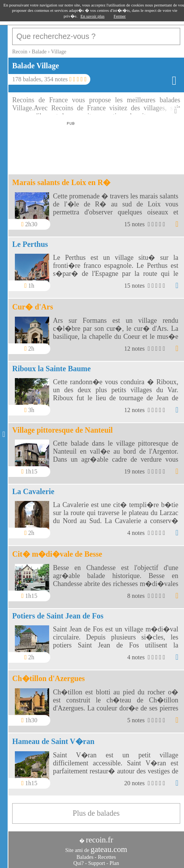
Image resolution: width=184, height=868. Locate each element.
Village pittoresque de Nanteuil (62, 430)
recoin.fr (99, 840)
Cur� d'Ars (33, 307)
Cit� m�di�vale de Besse (57, 554)
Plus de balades (96, 813)
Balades (85, 857)
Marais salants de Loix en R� (61, 182)
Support (96, 863)
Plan (114, 863)
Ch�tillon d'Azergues (49, 678)
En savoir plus (92, 16)
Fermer (120, 16)
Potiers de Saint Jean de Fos (58, 616)
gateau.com (109, 849)
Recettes (107, 857)
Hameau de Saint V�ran (53, 741)
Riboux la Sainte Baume (51, 369)
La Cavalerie (33, 491)
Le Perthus (30, 244)
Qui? (79, 863)
